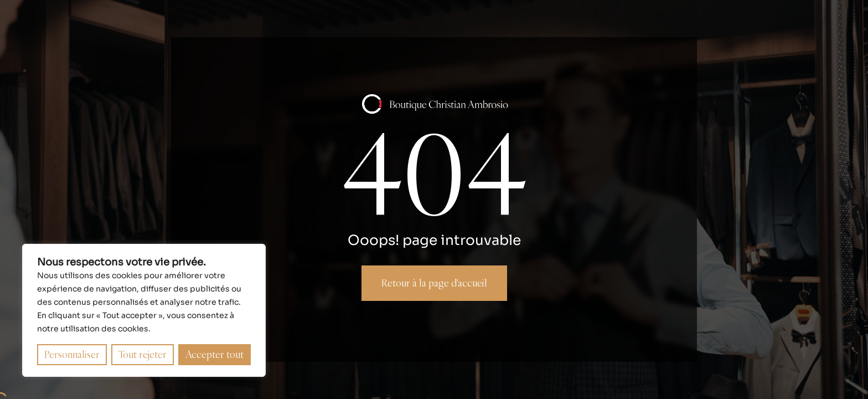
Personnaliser (72, 354)
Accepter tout (215, 354)
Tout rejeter (143, 354)
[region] (144, 310)
